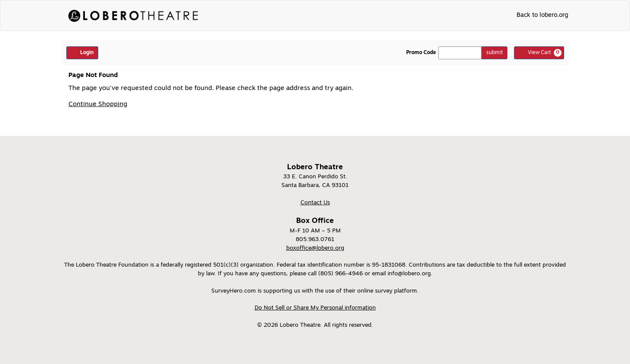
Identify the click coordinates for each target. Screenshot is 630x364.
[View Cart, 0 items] (539, 53)
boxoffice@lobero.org (315, 248)
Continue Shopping (98, 105)
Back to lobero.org (542, 15)
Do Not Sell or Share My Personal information (315, 308)
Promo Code (421, 53)
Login (82, 52)
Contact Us (315, 203)
